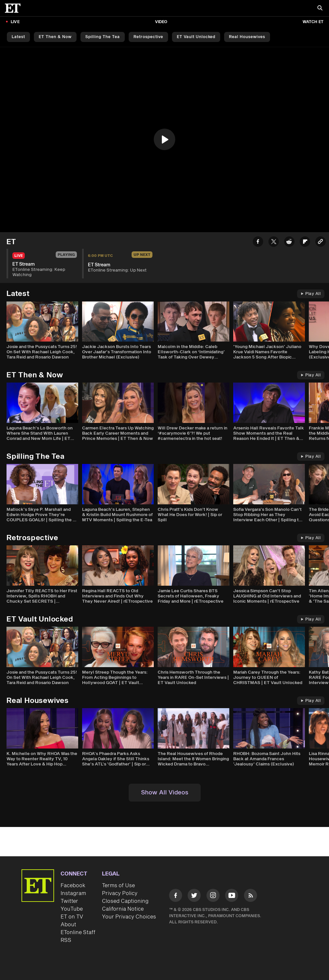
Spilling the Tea (103, 37)
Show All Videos (165, 793)
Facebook (73, 886)
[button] (164, 139)
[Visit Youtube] (232, 896)
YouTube (72, 909)
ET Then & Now (55, 37)
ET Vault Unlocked (196, 37)
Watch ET (313, 22)
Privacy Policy (120, 893)
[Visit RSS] (250, 896)
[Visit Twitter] (194, 896)
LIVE (15, 22)
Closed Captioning (125, 901)
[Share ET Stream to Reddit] (289, 243)
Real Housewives (247, 37)
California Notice (123, 909)
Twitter (69, 901)
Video (161, 22)
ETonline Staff (78, 932)
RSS (66, 940)
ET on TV (72, 917)
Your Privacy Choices (129, 917)
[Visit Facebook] (176, 896)
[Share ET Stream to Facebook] (258, 243)
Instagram (73, 893)
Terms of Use (118, 886)
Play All (311, 294)
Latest (18, 37)
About (68, 925)
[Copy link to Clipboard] (321, 243)
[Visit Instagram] (213, 896)
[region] (164, 140)
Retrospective (148, 37)
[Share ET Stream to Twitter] (274, 243)
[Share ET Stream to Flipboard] (305, 243)
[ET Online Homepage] (15, 8)
